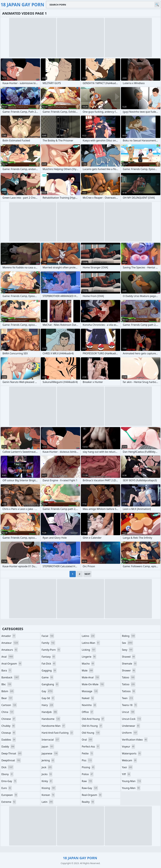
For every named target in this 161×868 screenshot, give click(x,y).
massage (90, 691)
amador (9, 636)
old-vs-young (92, 726)
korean (48, 795)
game (48, 677)
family (48, 643)
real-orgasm (92, 795)
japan (48, 747)
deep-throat (12, 753)
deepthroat (11, 760)
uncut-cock (132, 719)
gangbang (50, 684)
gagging (49, 670)
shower (129, 670)
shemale (130, 664)
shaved (129, 657)
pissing (88, 767)
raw (87, 781)
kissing (49, 788)
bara (7, 670)
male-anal (91, 677)
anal (8, 657)
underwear (131, 726)
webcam (130, 760)
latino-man (91, 643)
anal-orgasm (12, 664)
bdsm (8, 691)
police (88, 774)
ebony (7, 774)
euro (7, 788)
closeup (9, 733)
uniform (130, 733)
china (8, 712)
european (10, 795)
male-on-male (93, 684)
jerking (48, 760)
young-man (132, 781)
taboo (129, 677)
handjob (50, 712)
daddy (8, 747)
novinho (89, 705)
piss (87, 760)
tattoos (129, 691)
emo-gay (9, 781)
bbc (7, 684)
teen (128, 698)
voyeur (129, 747)
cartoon (9, 705)
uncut (129, 712)
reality (88, 802)
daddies (9, 740)
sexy (128, 650)
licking (89, 650)
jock (47, 767)
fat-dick (49, 664)
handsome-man (54, 726)
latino (88, 636)
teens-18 (130, 705)
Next (87, 574)
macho (88, 664)
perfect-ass (91, 747)
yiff (126, 774)
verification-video (135, 740)
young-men (131, 788)
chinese (9, 719)
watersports (132, 753)
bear (7, 698)
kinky (47, 781)
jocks (47, 774)
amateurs (10, 650)
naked (88, 698)
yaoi (127, 767)
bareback (10, 677)
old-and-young (93, 719)
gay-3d (48, 698)
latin (48, 802)
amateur (10, 643)
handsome (51, 719)
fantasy (49, 657)
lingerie (89, 657)
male (88, 670)
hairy (48, 705)
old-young (91, 733)
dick (7, 767)
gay (47, 691)
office (88, 712)
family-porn (51, 650)
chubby (8, 726)
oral (87, 740)
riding (129, 636)
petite (88, 753)
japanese (50, 753)
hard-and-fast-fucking (58, 733)
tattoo (129, 684)
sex (128, 643)
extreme (9, 802)
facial (48, 636)
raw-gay (90, 788)
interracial (51, 740)
